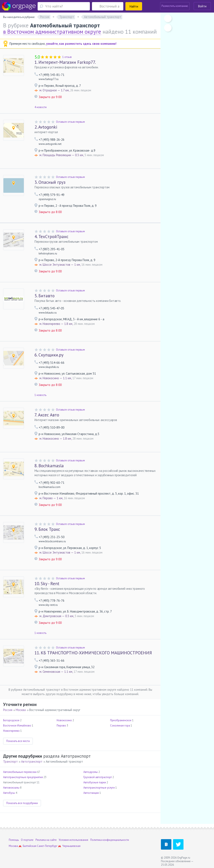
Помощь (14, 840)
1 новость (40, 395)
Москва (21, 710)
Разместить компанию (175, 6)
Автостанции (91, 793)
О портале (27, 840)
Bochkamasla (49, 466)
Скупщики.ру (49, 355)
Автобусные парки (95, 782)
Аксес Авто (47, 415)
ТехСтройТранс (51, 237)
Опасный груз (50, 182)
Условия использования (73, 840)
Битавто (45, 296)
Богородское (11, 720)
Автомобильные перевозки (20, 772)
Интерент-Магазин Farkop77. (65, 62)
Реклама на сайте (46, 840)
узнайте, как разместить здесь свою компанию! (81, 44)
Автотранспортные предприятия (23, 777)
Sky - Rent (47, 584)
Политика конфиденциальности (110, 840)
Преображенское (121, 720)
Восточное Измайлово (17, 726)
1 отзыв (67, 57)
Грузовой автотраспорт (98, 777)
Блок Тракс (47, 529)
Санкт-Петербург (47, 846)
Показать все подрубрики (22, 803)
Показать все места (18, 741)
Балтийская (30, 846)
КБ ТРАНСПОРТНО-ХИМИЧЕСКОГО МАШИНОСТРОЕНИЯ (93, 653)
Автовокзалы (11, 788)
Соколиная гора (120, 726)
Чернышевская (71, 846)
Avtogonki (46, 127)
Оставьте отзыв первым (70, 122)
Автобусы (9, 793)
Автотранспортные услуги (99, 788)
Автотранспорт (32, 761)
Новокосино (64, 720)
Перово (61, 726)
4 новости (41, 107)
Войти (202, 6)
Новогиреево (11, 731)
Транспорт (10, 761)
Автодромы (91, 772)
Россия (8, 710)
